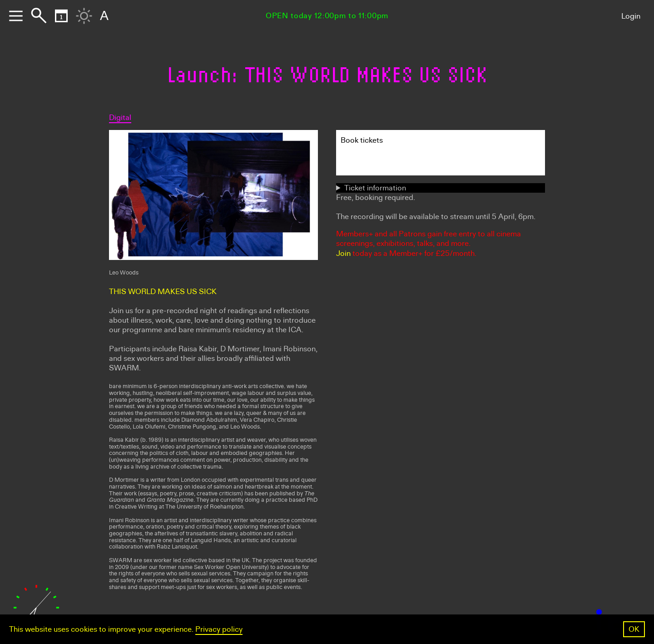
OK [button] (634, 629)
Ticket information (375, 188)
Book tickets (362, 140)
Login (631, 16)
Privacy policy (219, 629)
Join (343, 253)
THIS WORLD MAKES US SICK (163, 292)
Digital (120, 117)
